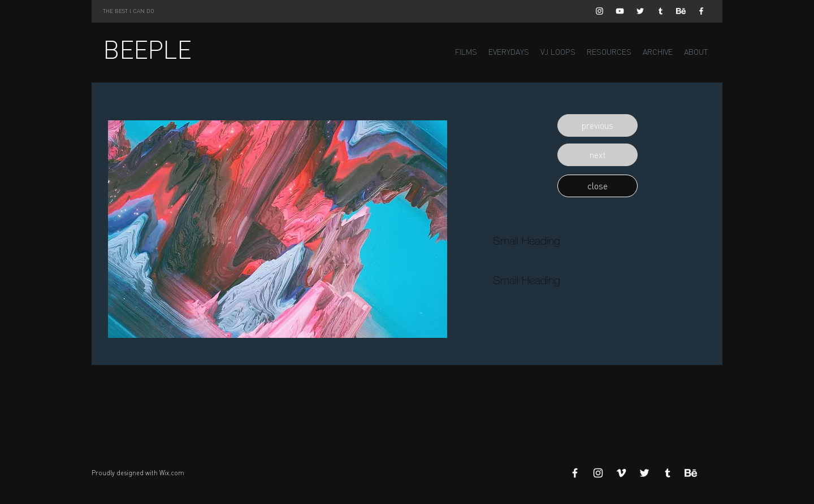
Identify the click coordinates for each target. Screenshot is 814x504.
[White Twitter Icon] (640, 11)
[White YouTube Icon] (620, 11)
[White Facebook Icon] (701, 11)
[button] (597, 125)
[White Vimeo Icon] (621, 473)
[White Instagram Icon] (599, 11)
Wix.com (172, 473)
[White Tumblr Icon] (661, 11)
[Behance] (681, 11)
